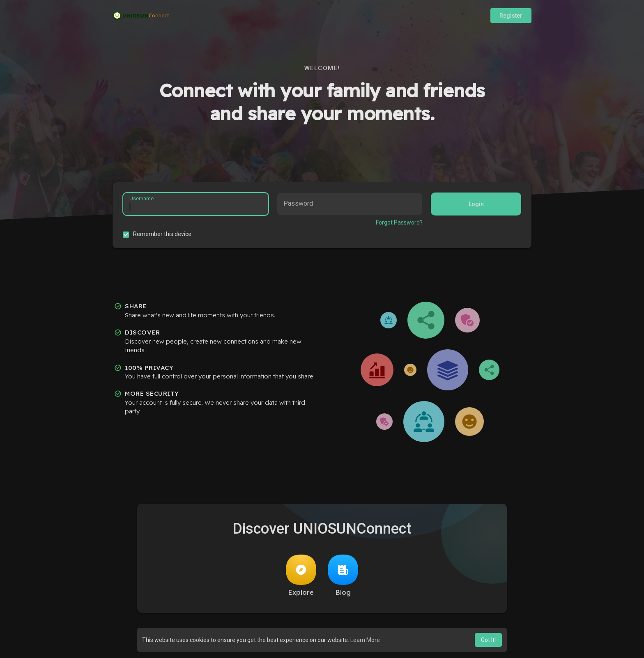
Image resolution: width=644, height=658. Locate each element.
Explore (301, 575)
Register (511, 16)
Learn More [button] (365, 640)
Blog (343, 575)
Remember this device (162, 234)
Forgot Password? (399, 222)
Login (476, 204)
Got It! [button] (488, 640)
